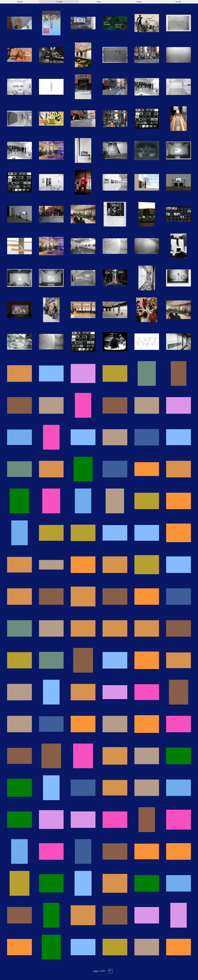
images (59, 2)
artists (178, 2)
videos (139, 2)
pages (20, 2)
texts (99, 2)
